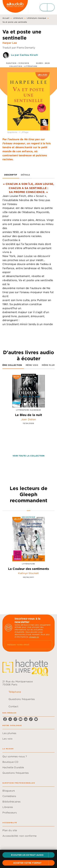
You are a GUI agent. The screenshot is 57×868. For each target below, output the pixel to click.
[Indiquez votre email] (25, 645)
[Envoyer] (48, 645)
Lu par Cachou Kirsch (24, 55)
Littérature (18, 18)
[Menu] (47, 7)
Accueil (6, 18)
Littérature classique (36, 18)
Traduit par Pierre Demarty (19, 48)
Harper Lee (10, 43)
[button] (28, 855)
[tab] (11, 175)
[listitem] (5, 719)
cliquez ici (34, 637)
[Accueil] (15, 7)
